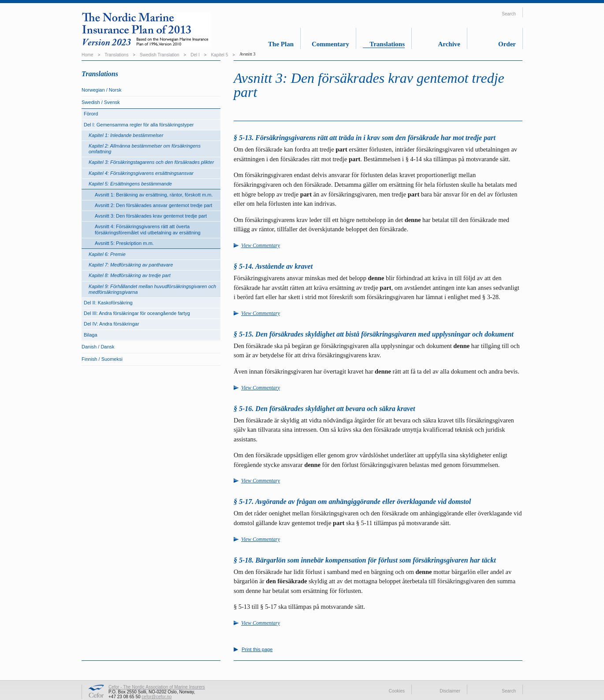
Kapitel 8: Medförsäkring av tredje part (130, 275)
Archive (449, 44)
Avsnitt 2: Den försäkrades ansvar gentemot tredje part (153, 205)
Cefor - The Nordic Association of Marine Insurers (157, 687)
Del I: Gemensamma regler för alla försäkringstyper (139, 125)
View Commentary (261, 245)
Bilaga (91, 335)
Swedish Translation (160, 55)
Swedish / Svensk (101, 102)
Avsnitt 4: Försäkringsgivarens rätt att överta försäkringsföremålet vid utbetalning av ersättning (148, 229)
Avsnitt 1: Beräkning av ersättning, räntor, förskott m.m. (154, 195)
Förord (91, 114)
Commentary (330, 44)
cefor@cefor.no (157, 697)
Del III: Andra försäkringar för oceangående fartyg (137, 313)
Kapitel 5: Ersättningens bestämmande (130, 184)
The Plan (281, 44)
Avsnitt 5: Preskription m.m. (124, 243)
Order (507, 44)
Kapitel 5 (219, 55)
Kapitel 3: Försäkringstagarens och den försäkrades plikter (151, 162)
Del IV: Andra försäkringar (112, 324)
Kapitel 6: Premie (107, 254)
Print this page (257, 650)
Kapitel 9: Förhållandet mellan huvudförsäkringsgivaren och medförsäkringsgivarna (152, 289)
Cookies (397, 691)
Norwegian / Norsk (101, 90)
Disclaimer (450, 691)
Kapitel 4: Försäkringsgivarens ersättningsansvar (141, 173)
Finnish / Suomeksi (102, 359)
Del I (195, 55)
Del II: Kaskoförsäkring (108, 303)
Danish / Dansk (98, 347)
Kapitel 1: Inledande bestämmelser (126, 135)
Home (88, 55)
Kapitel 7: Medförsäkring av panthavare (131, 265)
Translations (387, 44)
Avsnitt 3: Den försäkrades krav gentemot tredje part (151, 216)
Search (509, 14)
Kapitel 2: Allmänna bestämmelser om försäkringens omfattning (145, 149)
